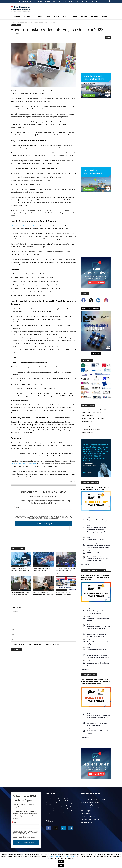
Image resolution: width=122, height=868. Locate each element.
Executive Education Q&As (90, 427)
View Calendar (85, 565)
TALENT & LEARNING (61, 17)
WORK (48, 17)
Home (12, 1)
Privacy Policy (55, 856)
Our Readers (25, 1)
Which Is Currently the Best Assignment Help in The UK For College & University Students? (64, 594)
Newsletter (55, 1)
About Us (18, 1)
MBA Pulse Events (88, 432)
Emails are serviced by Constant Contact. (49, 519)
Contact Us (93, 1)
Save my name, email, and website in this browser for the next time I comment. (36, 645)
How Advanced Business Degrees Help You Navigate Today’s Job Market (20, 594)
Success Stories (87, 424)
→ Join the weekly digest (43, 524)
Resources (33, 1)
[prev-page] (12, 600)
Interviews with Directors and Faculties (94, 418)
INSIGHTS (85, 17)
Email (17, 507)
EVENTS (105, 17)
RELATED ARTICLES (18, 549)
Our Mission (40, 1)
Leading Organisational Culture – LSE (99, 650)
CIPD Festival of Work (94, 553)
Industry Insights (87, 421)
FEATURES (95, 17)
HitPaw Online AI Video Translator (23, 226)
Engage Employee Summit (95, 540)
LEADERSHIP (17, 17)
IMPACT (75, 17)
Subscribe (48, 1)
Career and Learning (21, 22)
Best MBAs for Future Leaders (91, 413)
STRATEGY (39, 17)
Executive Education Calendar (91, 430)
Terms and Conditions (69, 856)
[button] (110, 1)
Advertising (76, 1)
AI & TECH (28, 17)
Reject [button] (61, 865)
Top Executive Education (65, 1)
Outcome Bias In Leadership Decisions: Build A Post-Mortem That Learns (43, 594)
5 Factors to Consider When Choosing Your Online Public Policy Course (20, 570)
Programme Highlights (89, 415)
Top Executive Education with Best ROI (94, 410)
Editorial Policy (85, 1)
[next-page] (15, 600)
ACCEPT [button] (61, 862)
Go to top (73, 481)
